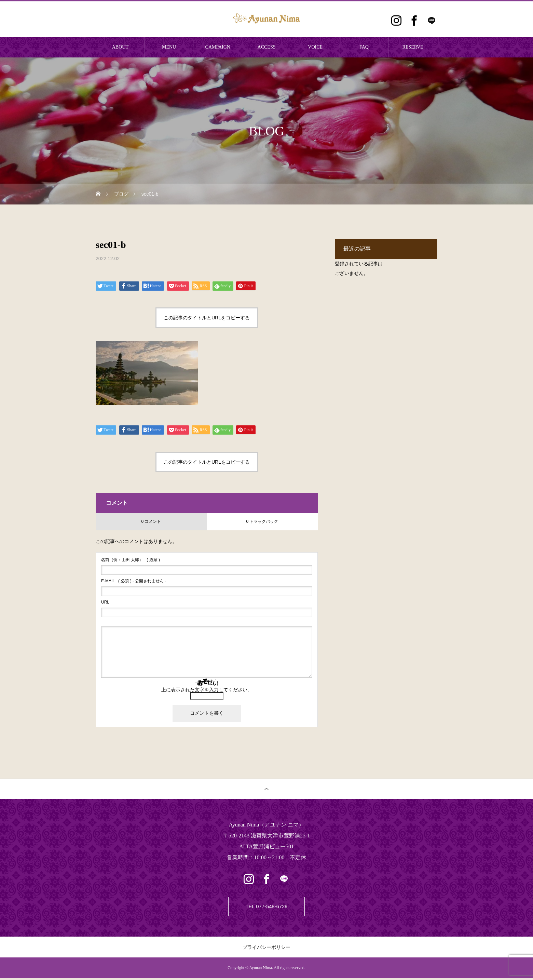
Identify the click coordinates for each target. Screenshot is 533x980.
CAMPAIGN (218, 47)
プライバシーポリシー (266, 949)
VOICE (315, 47)
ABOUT (120, 47)
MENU (169, 47)
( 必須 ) (131, 560)
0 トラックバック (262, 521)
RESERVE (413, 47)
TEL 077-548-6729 (267, 907)
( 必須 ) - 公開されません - (134, 581)
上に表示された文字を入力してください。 (207, 690)
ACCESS (267, 47)
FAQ (364, 47)
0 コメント (151, 521)
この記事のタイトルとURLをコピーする (207, 318)
